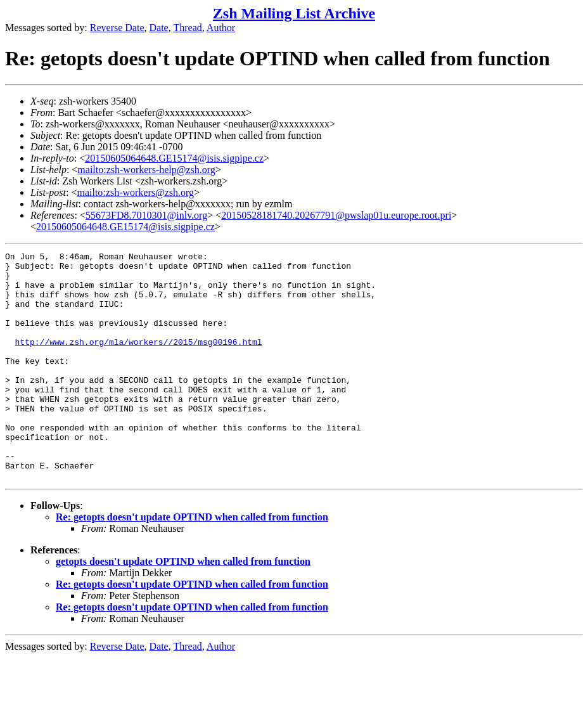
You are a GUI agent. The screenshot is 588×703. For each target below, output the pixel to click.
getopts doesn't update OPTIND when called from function (183, 607)
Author (221, 28)
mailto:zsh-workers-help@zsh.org (146, 170)
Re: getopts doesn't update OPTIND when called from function (192, 563)
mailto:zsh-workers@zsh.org (135, 192)
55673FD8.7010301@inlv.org (146, 215)
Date (159, 28)
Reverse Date (117, 28)
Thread (187, 28)
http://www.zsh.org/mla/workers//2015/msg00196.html (139, 361)
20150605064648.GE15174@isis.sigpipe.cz (174, 158)
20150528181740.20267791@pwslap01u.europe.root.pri (336, 215)
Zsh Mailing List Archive (294, 13)
